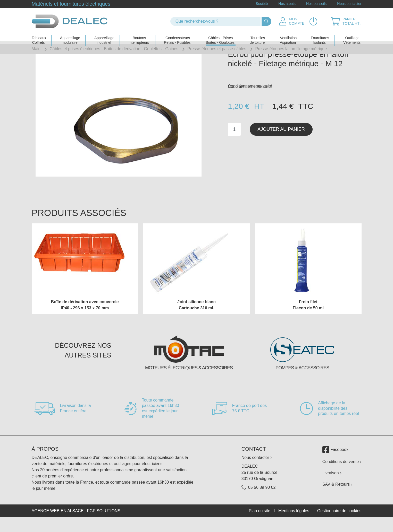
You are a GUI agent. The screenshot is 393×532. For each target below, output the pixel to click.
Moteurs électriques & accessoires (189, 380)
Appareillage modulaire (70, 35)
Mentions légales (294, 523)
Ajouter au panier (281, 141)
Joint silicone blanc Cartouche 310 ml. (196, 317)
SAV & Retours (337, 496)
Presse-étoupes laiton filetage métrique (291, 49)
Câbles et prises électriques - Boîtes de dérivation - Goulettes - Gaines (114, 49)
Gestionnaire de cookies (339, 523)
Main (36, 49)
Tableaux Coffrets (39, 35)
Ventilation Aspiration (288, 35)
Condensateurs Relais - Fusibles (177, 35)
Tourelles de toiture (257, 35)
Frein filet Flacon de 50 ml (308, 317)
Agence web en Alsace (58, 523)
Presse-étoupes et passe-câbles (217, 49)
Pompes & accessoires (302, 380)
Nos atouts (287, 4)
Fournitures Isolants (320, 35)
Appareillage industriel (104, 35)
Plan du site (260, 523)
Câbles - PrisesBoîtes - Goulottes (220, 35)
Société (262, 4)
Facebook (335, 462)
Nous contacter (349, 4)
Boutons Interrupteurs (139, 35)
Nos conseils (316, 4)
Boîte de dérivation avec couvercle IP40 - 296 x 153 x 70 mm (85, 317)
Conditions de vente (342, 474)
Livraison (332, 485)
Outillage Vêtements (352, 35)
